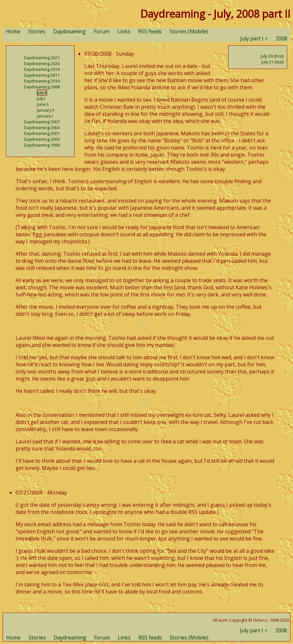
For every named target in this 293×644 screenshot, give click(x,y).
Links (124, 31)
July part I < (254, 39)
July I (41, 98)
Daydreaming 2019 (42, 69)
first (279, 56)
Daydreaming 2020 (42, 63)
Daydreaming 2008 (42, 87)
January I (45, 116)
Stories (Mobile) (189, 31)
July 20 (267, 56)
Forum (102, 31)
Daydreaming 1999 (42, 145)
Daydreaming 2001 (42, 133)
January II (46, 110)
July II (42, 93)
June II (43, 104)
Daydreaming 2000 (42, 139)
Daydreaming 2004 (42, 128)
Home (13, 31)
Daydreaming (70, 31)
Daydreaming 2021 (42, 58)
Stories (37, 31)
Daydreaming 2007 (42, 122)
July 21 (268, 62)
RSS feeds (150, 31)
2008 (281, 39)
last (279, 62)
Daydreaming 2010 (42, 81)
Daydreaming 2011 (42, 75)
